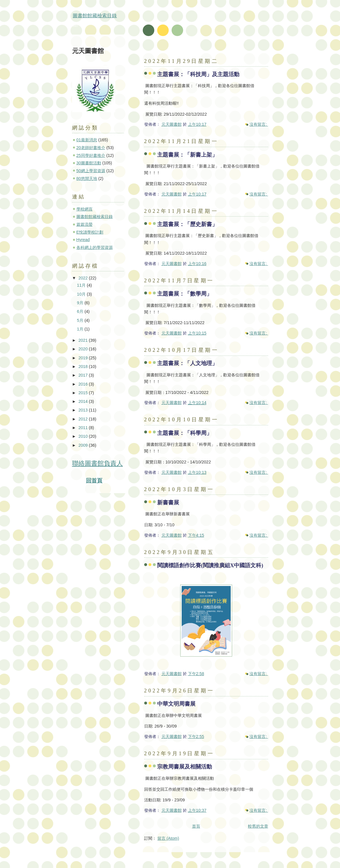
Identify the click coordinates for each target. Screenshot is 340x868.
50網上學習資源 (91, 171)
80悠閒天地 (87, 179)
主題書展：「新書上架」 (187, 155)
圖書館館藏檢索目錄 (95, 16)
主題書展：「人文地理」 (187, 363)
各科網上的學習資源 (95, 247)
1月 (81, 329)
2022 (84, 278)
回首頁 (94, 481)
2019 (84, 358)
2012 (84, 419)
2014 (84, 401)
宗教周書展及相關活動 (185, 767)
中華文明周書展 (176, 704)
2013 (84, 410)
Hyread (83, 240)
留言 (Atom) (168, 838)
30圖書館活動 (89, 163)
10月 (82, 294)
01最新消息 (87, 140)
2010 (84, 436)
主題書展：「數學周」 (185, 294)
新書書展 (168, 502)
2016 (84, 384)
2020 (84, 349)
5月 (81, 320)
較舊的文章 (258, 826)
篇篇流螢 (84, 224)
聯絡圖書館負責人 (97, 463)
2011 (84, 428)
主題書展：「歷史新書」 (187, 224)
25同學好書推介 (91, 155)
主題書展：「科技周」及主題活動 (198, 74)
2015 (84, 393)
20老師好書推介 (91, 148)
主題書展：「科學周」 (185, 433)
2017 (84, 375)
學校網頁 (84, 209)
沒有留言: (259, 124)
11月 (82, 285)
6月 (81, 311)
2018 (84, 367)
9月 (81, 303)
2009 (84, 445)
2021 (84, 340)
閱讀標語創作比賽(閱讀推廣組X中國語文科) (210, 565)
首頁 (196, 826)
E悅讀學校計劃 (90, 232)
